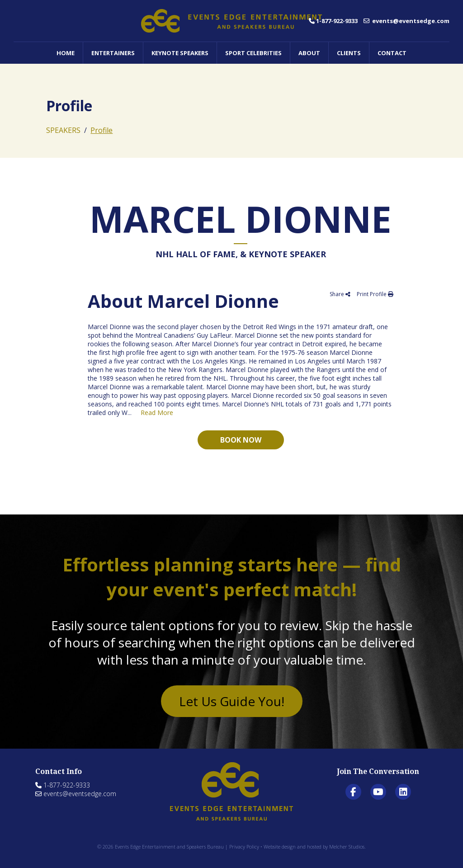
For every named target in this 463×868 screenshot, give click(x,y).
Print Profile (375, 294)
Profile (102, 130)
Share (340, 294)
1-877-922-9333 (333, 21)
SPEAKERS (63, 130)
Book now (241, 440)
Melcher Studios (347, 847)
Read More (157, 413)
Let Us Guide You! (232, 701)
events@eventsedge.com (406, 21)
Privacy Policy (244, 847)
